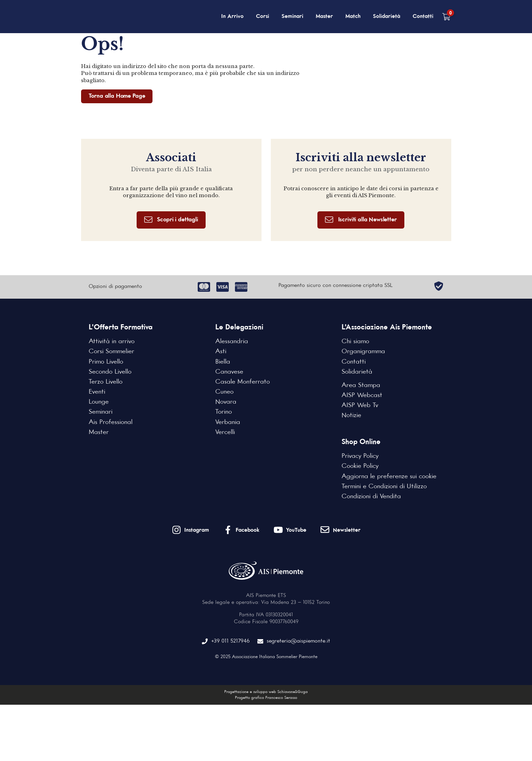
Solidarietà (387, 17)
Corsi (263, 17)
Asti (221, 351)
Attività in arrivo (112, 341)
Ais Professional (111, 422)
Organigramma (363, 351)
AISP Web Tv (360, 405)
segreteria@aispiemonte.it (294, 642)
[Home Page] (116, 17)
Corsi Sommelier (111, 351)
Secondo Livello (110, 372)
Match (353, 17)
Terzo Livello (106, 382)
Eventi (97, 392)
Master (324, 17)
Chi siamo (355, 341)
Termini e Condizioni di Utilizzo (384, 487)
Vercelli (225, 432)
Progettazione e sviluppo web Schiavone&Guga (266, 692)
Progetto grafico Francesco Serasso (266, 698)
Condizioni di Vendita (371, 497)
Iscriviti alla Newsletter (361, 220)
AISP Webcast (362, 395)
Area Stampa (361, 385)
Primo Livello (106, 362)
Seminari (292, 17)
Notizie (351, 415)
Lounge (99, 402)
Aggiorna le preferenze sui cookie (389, 476)
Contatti (423, 17)
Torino (224, 412)
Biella (223, 362)
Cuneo (224, 392)
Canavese (229, 372)
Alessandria (232, 341)
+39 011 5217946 (226, 642)
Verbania (228, 422)
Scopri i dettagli (171, 220)
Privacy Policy (360, 456)
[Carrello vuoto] (446, 17)
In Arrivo (232, 17)
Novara (226, 402)
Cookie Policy (360, 466)
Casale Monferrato (243, 382)
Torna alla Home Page (117, 96)
